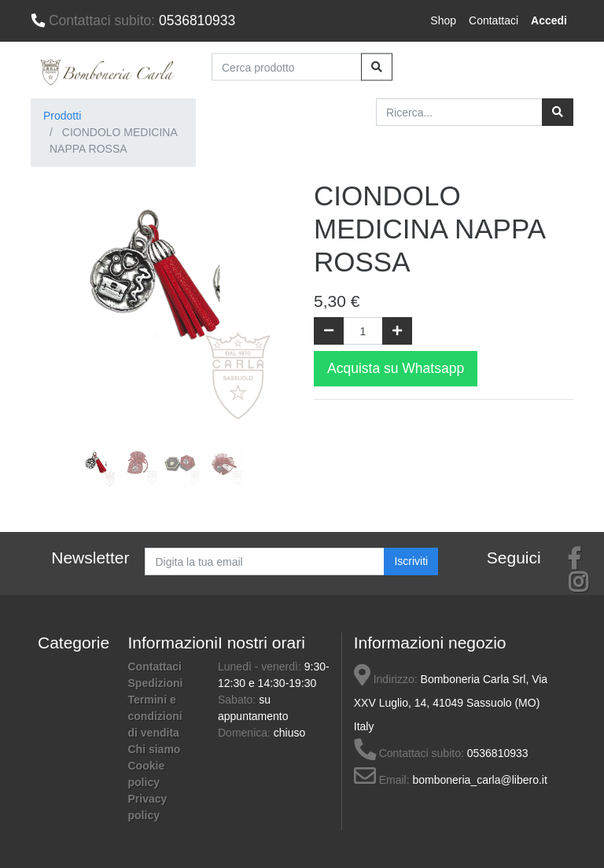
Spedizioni (156, 683)
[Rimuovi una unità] (329, 331)
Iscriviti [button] (411, 561)
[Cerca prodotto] (287, 67)
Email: (382, 780)
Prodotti (62, 116)
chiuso (289, 733)
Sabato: (238, 700)
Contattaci (494, 20)
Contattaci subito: (409, 753)
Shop (443, 20)
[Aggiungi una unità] (397, 331)
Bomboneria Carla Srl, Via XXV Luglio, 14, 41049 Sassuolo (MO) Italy (451, 703)
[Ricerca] (558, 112)
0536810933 (133, 20)
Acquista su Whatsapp (396, 368)
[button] (50, 337)
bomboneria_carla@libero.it (479, 780)
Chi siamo (155, 749)
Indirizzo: (386, 679)
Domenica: (246, 733)
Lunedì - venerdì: (261, 667)
